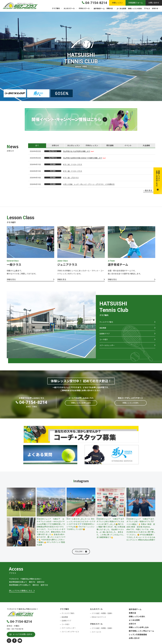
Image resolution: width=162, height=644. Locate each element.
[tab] (37, 146)
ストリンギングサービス (70, 632)
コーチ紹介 (104, 342)
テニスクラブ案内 (107, 323)
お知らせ (132, 624)
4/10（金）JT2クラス (71, 178)
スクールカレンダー (108, 348)
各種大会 (132, 613)
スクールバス (96, 632)
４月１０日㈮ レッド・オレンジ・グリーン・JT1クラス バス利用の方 (89, 184)
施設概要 (103, 329)
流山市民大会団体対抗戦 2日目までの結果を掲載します (83, 158)
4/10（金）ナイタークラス (73, 171)
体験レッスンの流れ (137, 617)
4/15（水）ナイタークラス (73, 164)
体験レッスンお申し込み (139, 628)
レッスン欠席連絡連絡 (138, 635)
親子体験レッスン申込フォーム (141, 631)
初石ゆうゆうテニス (99, 617)
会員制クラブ (105, 335)
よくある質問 (134, 620)
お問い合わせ (134, 638)
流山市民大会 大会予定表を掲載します (77, 151)
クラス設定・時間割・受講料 (102, 614)
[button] (158, 181)
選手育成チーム (135, 609)
